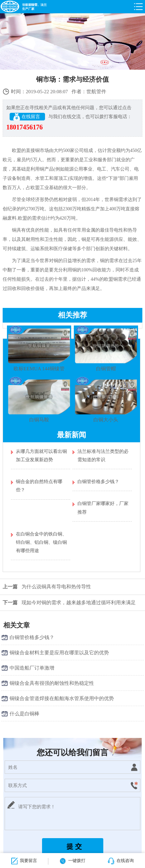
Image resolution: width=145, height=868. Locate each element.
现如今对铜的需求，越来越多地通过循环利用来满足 (68, 603)
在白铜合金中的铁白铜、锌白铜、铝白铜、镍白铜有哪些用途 (41, 542)
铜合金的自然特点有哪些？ (39, 486)
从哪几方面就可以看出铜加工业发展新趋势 (41, 456)
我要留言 (24, 861)
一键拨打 (72, 861)
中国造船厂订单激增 (32, 668)
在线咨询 (121, 861)
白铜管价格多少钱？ (98, 482)
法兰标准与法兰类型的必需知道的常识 (103, 456)
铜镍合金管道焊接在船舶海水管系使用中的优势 (62, 698)
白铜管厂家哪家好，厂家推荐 (103, 508)
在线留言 (27, 117)
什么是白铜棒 (24, 714)
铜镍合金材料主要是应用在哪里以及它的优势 (59, 653)
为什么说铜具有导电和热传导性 (46, 587)
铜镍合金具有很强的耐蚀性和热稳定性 (52, 683)
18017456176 (24, 127)
